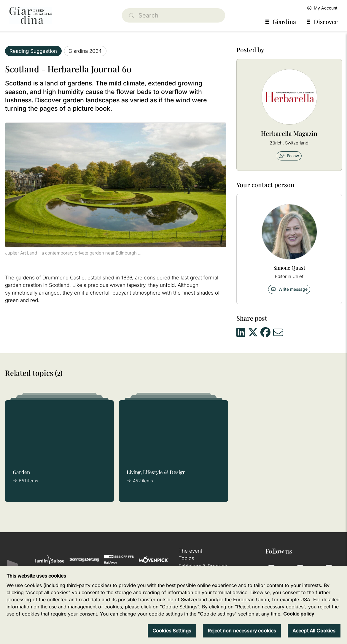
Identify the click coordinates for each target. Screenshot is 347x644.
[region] (173, 605)
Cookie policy (299, 614)
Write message (289, 289)
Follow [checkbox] (289, 156)
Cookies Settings (172, 631)
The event (190, 551)
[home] (31, 15)
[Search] (173, 15)
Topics (186, 558)
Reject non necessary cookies (242, 631)
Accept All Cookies (314, 631)
